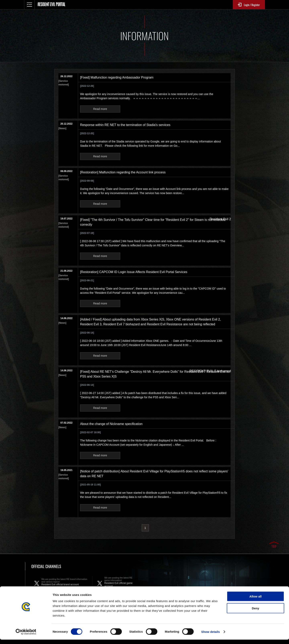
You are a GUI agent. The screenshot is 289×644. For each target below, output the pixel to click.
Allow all (256, 601)
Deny (256, 613)
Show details (211, 636)
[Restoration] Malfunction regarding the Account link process (123, 172)
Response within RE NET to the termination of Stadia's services (125, 125)
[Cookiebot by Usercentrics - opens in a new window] (26, 636)
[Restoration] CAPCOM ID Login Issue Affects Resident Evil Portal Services (134, 272)
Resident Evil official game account (121, 583)
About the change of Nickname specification (111, 424)
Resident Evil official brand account (65, 583)
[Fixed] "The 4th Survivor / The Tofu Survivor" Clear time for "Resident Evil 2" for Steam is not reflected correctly (153, 222)
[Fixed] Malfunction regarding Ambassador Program (117, 77)
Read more (100, 109)
